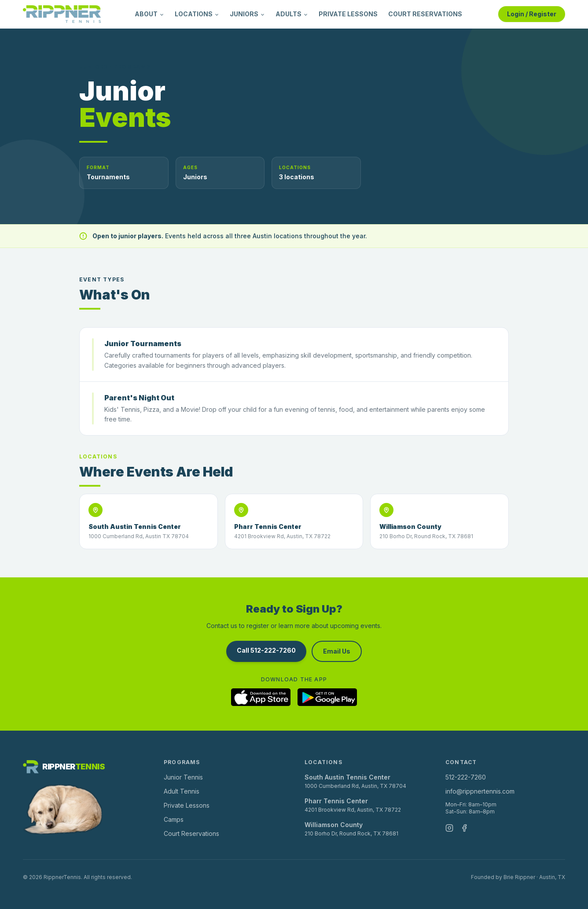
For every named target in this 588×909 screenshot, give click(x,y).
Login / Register (532, 14)
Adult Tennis (182, 791)
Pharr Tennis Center (336, 801)
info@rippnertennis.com (480, 791)
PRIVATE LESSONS (348, 14)
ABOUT (149, 14)
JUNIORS (247, 14)
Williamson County (334, 825)
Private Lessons (187, 805)
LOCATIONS (197, 14)
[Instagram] (449, 828)
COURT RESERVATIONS (425, 14)
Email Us (337, 651)
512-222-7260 (466, 777)
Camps (174, 819)
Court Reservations (191, 833)
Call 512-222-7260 (266, 650)
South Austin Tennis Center (347, 777)
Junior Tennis (183, 777)
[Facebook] (464, 828)
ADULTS (292, 14)
